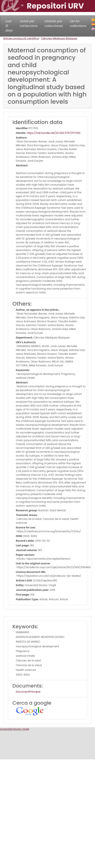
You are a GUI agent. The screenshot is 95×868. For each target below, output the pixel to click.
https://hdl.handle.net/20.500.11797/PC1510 (53, 133)
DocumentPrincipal (28, 692)
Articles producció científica (21, 38)
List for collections (78, 24)
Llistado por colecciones (54, 24)
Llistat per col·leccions (29, 24)
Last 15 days (9, 26)
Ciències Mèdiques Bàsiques (59, 38)
